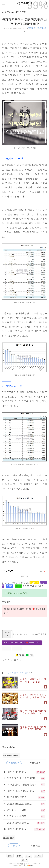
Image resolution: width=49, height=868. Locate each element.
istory (22, 866)
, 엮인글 (11, 747)
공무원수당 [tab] (35, 763)
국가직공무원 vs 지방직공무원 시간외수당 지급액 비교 (24, 22)
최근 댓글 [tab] (35, 845)
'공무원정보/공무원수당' (16, 673)
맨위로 (25, 860)
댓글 (5, 747)
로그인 (28, 856)
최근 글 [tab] (14, 845)
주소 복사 (7, 634)
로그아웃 (38, 856)
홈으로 (10, 856)
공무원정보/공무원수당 (14, 12)
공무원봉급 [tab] (14, 763)
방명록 (19, 856)
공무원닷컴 (24, 3)
